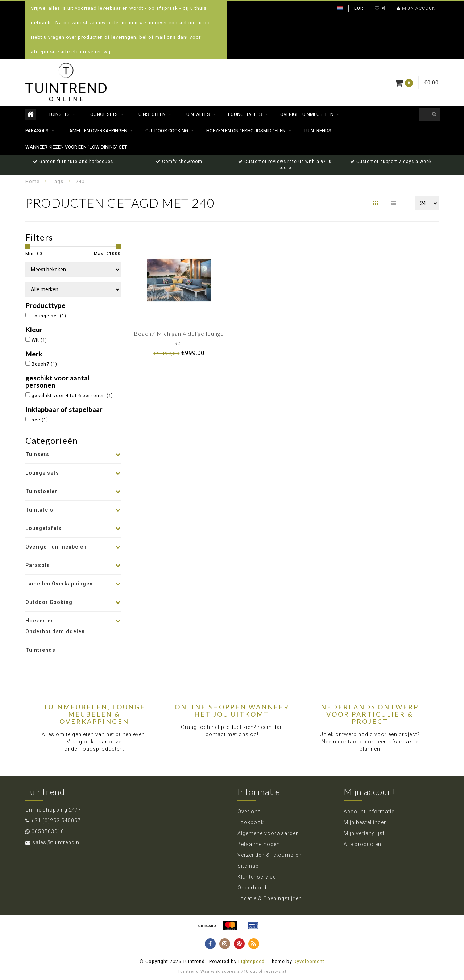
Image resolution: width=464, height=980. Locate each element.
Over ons (249, 812)
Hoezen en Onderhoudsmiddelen (246, 131)
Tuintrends (318, 131)
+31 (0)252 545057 (56, 821)
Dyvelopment (309, 961)
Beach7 (44, 364)
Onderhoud (252, 888)
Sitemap (248, 866)
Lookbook (251, 822)
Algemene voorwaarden (268, 833)
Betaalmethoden (259, 844)
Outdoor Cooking (167, 131)
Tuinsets (59, 114)
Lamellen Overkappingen (97, 131)
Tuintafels (197, 114)
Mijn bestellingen (365, 822)
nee (40, 420)
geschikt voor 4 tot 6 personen (72, 395)
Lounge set (49, 316)
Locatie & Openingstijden (270, 898)
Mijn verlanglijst (364, 833)
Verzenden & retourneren (270, 855)
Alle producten (362, 844)
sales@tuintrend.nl (57, 842)
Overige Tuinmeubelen (307, 114)
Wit (39, 340)
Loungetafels (245, 114)
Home (32, 181)
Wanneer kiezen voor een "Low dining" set (76, 147)
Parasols (37, 131)
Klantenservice (257, 877)
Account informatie (369, 812)
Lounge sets (103, 114)
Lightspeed (251, 961)
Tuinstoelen (151, 114)
